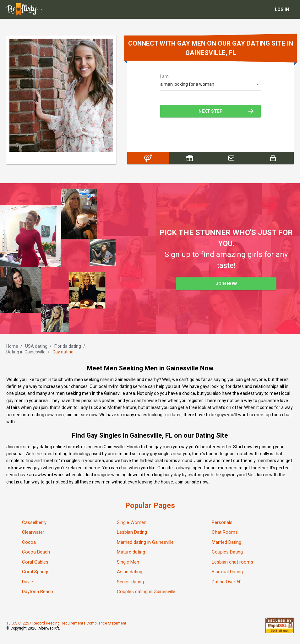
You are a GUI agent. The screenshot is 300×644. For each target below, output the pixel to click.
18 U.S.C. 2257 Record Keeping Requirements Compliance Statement (66, 623)
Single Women (132, 522)
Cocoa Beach (36, 552)
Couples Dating (227, 552)
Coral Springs (36, 572)
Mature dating (131, 552)
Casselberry (34, 522)
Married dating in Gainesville (145, 542)
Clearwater (33, 532)
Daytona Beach (38, 592)
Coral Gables (35, 562)
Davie (27, 582)
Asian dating (130, 572)
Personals (222, 522)
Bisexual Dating (227, 572)
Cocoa (29, 542)
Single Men (128, 562)
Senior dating (130, 582)
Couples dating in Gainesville (146, 592)
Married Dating (226, 542)
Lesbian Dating (132, 532)
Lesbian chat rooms (232, 562)
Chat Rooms (225, 532)
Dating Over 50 (227, 582)
